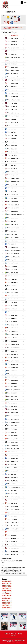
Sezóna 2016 (7, 605)
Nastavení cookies (15, 642)
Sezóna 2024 (7, 586)
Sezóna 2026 (7, 581)
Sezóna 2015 (7, 608)
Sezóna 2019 (7, 598)
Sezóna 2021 (7, 593)
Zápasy (20, 634)
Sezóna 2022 (7, 591)
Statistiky (13, 635)
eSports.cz (10, 641)
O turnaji (7, 634)
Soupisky (14, 634)
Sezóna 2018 (7, 601)
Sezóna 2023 (7, 588)
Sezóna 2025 (7, 584)
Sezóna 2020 (7, 596)
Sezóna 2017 (7, 603)
